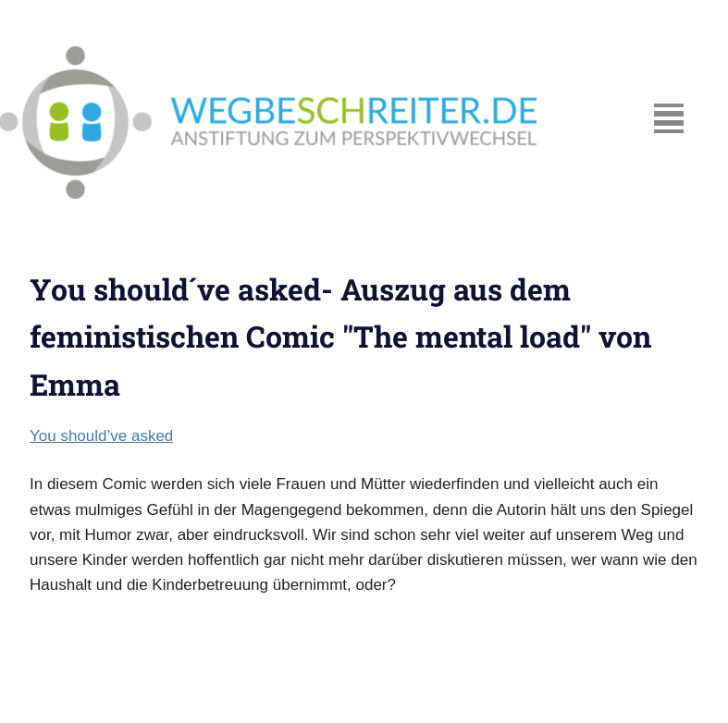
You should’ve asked (101, 436)
